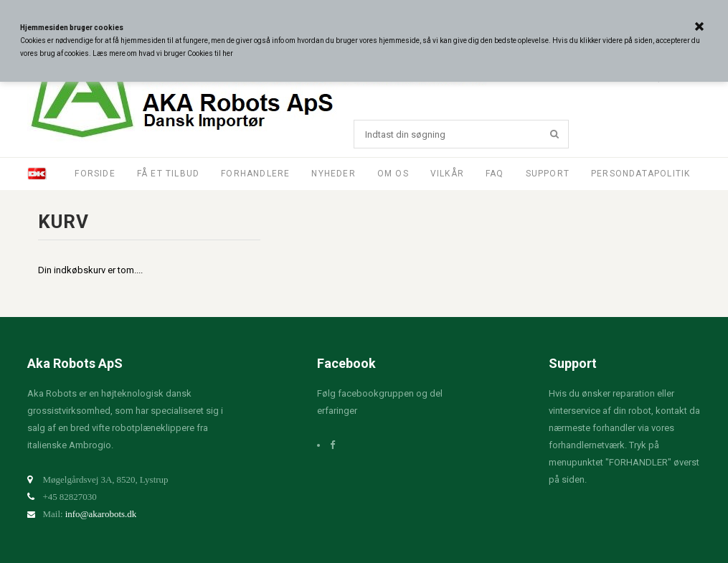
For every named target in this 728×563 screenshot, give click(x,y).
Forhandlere (255, 174)
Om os (393, 174)
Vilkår (447, 174)
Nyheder (333, 174)
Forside (95, 174)
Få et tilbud (168, 174)
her (228, 53)
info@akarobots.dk (101, 514)
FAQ (495, 174)
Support (548, 174)
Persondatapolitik (640, 174)
